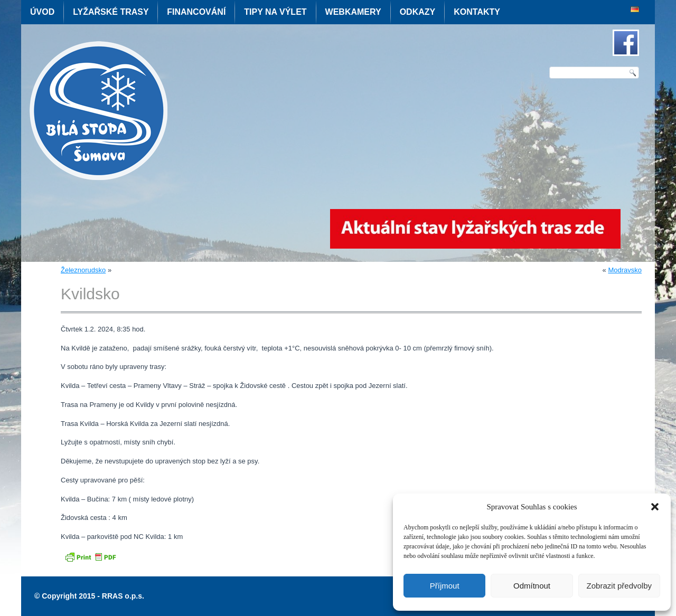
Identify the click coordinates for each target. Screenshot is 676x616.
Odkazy (418, 12)
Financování (196, 12)
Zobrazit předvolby (619, 586)
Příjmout (445, 586)
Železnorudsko (83, 270)
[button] (655, 507)
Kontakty (477, 12)
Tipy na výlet (275, 12)
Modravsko (625, 270)
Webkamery (353, 12)
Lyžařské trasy (111, 12)
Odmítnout (532, 586)
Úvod (42, 12)
